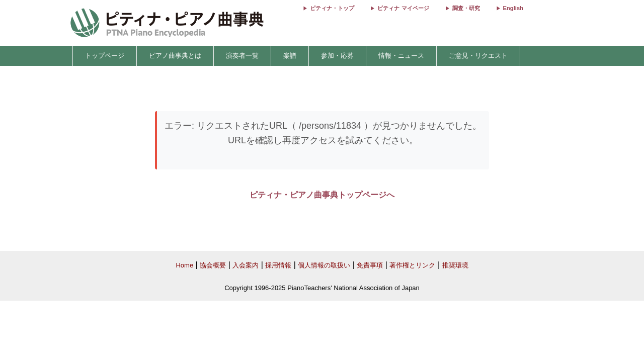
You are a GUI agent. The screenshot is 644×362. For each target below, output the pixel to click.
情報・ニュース (401, 56)
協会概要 (213, 265)
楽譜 (290, 56)
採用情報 (278, 265)
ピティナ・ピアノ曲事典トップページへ (322, 195)
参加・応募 (337, 56)
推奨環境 (455, 265)
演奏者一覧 (242, 56)
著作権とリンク (412, 265)
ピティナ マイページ (403, 8)
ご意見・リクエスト (478, 56)
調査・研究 (466, 8)
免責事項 (370, 265)
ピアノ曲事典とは (175, 56)
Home (184, 265)
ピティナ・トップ (332, 8)
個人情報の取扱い (324, 265)
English (513, 8)
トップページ (105, 56)
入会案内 (246, 265)
